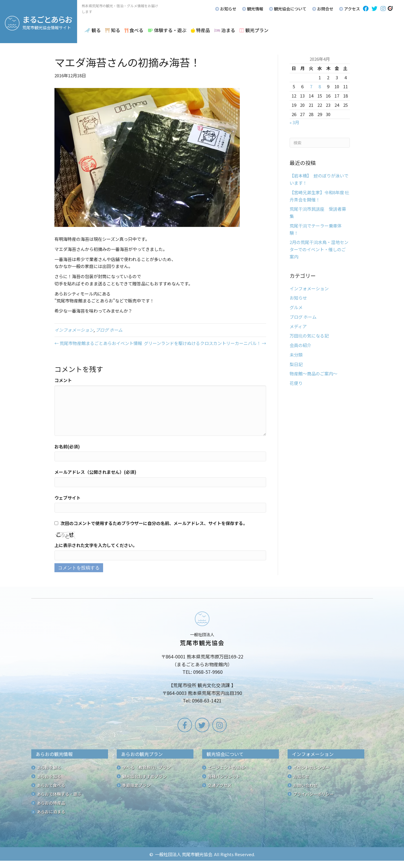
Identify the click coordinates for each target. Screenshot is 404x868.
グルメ (296, 307)
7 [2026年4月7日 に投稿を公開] (311, 86)
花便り (296, 383)
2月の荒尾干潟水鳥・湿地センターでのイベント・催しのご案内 (319, 249)
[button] (366, 9)
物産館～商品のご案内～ (313, 374)
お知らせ (298, 298)
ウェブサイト (67, 498)
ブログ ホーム (109, 330)
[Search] (320, 143)
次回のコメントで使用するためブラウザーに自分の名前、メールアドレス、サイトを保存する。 (154, 523)
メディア (298, 326)
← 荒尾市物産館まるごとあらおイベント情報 (98, 343)
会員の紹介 (300, 345)
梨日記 (296, 364)
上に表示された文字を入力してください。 (96, 545)
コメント (63, 380)
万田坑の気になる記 (309, 336)
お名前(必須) (67, 446)
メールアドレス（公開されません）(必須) (95, 472)
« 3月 (294, 122)
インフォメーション (74, 330)
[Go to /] (202, 659)
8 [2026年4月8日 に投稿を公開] (320, 86)
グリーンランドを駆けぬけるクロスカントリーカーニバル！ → (205, 343)
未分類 (296, 355)
